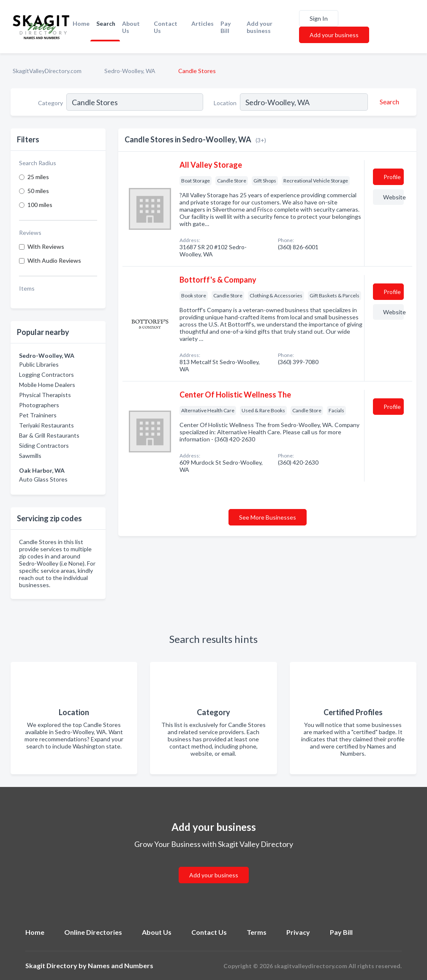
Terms (257, 932)
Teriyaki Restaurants (46, 425)
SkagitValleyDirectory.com (47, 71)
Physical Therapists (45, 395)
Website (393, 197)
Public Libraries (39, 364)
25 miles (38, 177)
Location (225, 103)
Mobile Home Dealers (47, 385)
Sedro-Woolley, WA (130, 71)
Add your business (260, 27)
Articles (203, 23)
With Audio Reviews (54, 260)
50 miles (38, 191)
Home (81, 23)
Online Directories (93, 932)
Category (50, 103)
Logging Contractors (46, 374)
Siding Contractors (44, 445)
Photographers (39, 405)
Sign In (319, 18)
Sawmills (30, 456)
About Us (131, 27)
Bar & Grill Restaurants (49, 435)
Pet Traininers (38, 415)
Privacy (298, 932)
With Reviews (46, 246)
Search (106, 23)
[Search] (388, 102)
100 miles (40, 205)
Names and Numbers (121, 965)
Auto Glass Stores (43, 479)
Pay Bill (226, 27)
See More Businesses (268, 517)
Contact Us (166, 27)
